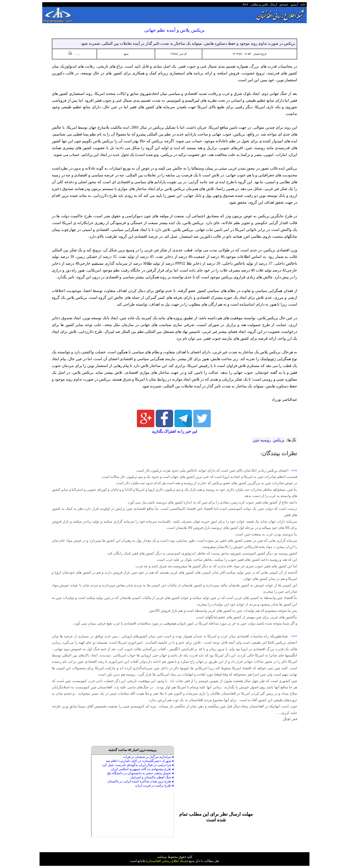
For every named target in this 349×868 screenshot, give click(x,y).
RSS (245, 4)
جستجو (283, 4)
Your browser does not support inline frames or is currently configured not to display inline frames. (133, 796)
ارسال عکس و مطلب (263, 4)
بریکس (279, 440)
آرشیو (294, 4)
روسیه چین (262, 440)
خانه (303, 4)
